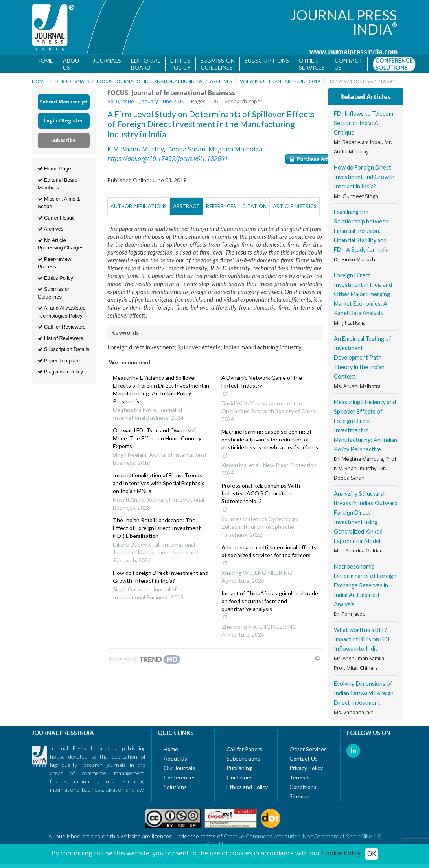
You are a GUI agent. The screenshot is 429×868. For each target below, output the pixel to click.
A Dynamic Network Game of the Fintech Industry (266, 388)
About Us (73, 64)
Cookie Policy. (342, 853)
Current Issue (56, 219)
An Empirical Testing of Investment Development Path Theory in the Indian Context (363, 359)
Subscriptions (267, 60)
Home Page (54, 170)
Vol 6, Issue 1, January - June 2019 (280, 83)
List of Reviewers (61, 339)
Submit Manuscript (64, 103)
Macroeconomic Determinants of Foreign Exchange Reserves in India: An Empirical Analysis (365, 587)
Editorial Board (146, 64)
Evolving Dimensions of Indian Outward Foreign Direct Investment (364, 695)
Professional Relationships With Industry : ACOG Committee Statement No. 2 (266, 500)
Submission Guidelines (218, 64)
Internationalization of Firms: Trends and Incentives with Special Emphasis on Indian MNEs (159, 485)
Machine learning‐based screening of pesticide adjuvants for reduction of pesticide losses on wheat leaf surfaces (270, 446)
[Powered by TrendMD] (145, 661)
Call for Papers (244, 751)
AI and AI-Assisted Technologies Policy (62, 313)
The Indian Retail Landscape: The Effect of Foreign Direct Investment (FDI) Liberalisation (157, 529)
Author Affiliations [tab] (139, 208)
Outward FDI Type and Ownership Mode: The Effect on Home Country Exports (157, 440)
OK (372, 854)
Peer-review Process (55, 264)
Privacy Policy (306, 769)
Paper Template (59, 362)
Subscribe (64, 142)
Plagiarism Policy (61, 373)
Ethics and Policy (247, 788)
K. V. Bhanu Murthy (136, 150)
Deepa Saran (186, 150)
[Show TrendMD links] (317, 660)
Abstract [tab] (186, 208)
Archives (221, 83)
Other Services (312, 64)
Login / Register (64, 122)
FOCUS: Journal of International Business (149, 83)
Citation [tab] (254, 208)
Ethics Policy (180, 64)
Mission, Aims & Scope (59, 204)
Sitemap (299, 798)
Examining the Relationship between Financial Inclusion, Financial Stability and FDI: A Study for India (361, 232)
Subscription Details (64, 351)
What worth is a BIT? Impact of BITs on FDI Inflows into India (362, 641)
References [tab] (221, 208)
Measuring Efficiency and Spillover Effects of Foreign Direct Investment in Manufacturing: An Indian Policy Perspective (161, 391)
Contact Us (304, 760)
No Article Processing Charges (61, 245)
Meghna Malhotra (235, 150)
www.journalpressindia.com (354, 52)
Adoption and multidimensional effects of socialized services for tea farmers (269, 558)
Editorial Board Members (58, 185)
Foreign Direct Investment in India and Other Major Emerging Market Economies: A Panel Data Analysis (363, 296)
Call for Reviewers (62, 328)
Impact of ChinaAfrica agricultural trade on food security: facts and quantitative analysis (270, 608)
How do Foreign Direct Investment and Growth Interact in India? (161, 578)
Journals (107, 60)
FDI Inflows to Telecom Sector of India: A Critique (364, 125)
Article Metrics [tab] (295, 208)
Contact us (349, 64)
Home (45, 60)
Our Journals (72, 83)
